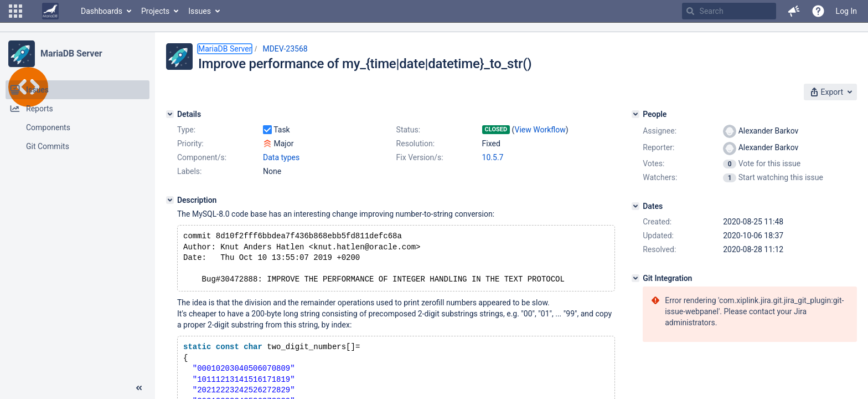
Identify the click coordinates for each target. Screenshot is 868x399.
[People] (635, 114)
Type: (186, 130)
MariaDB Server (71, 53)
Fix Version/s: (420, 157)
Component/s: (202, 157)
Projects (155, 11)
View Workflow (540, 130)
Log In (846, 11)
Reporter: (658, 147)
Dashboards (102, 11)
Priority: (190, 144)
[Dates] (635, 206)
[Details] (170, 114)
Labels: (189, 171)
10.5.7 (493, 157)
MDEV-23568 (285, 49)
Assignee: (660, 131)
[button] (15, 11)
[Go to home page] (50, 11)
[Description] (170, 200)
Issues (200, 11)
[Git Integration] (635, 278)
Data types (281, 157)
